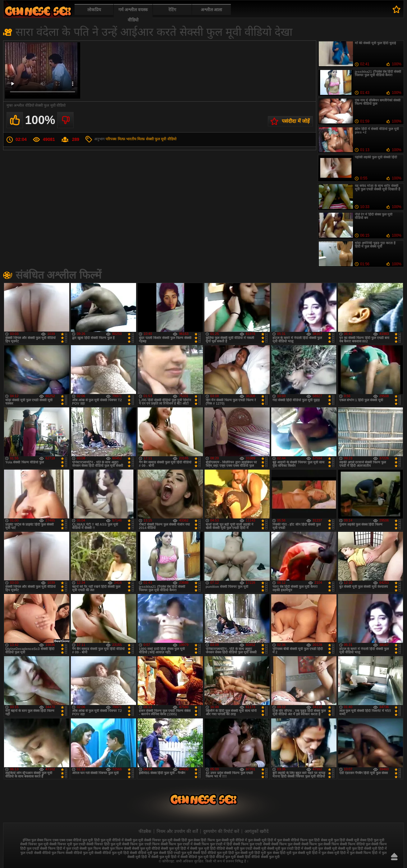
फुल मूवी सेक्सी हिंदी (174, 840)
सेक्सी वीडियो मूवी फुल (144, 853)
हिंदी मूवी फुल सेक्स (267, 853)
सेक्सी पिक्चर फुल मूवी (34, 844)
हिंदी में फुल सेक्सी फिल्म (356, 853)
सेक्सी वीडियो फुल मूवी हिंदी (112, 853)
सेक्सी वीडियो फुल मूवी (80, 853)
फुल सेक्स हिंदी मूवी (38, 11)
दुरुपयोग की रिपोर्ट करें (221, 831)
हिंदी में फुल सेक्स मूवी (326, 853)
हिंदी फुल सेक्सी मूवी (241, 853)
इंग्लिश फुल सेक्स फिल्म (37, 840)
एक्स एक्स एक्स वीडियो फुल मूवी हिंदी (76, 840)
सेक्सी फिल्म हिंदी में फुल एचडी (59, 848)
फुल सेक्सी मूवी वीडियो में (231, 840)
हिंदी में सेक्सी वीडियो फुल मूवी (190, 857)
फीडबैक (145, 831)
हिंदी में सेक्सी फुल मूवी (155, 857)
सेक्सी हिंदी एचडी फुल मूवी (176, 853)
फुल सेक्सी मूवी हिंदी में (262, 840)
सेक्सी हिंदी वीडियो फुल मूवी (210, 853)
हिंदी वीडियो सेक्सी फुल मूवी (262, 857)
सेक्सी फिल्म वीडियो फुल (355, 844)
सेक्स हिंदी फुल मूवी (372, 840)
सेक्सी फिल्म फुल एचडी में (177, 844)
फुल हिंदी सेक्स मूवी (321, 840)
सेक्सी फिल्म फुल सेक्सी (286, 844)
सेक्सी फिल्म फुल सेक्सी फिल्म (320, 844)
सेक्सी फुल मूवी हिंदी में (175, 848)
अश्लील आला (212, 10)
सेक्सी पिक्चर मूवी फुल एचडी (67, 844)
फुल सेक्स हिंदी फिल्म (201, 840)
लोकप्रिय (94, 10)
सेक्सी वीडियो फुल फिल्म (49, 853)
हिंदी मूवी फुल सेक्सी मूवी (295, 853)
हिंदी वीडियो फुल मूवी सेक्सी (227, 857)
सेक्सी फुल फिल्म (90, 848)
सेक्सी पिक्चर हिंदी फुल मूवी (104, 844)
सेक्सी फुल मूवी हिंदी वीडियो (207, 848)
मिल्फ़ (141, 139)
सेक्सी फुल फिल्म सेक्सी (117, 848)
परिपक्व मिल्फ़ (115, 139)
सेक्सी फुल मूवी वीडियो (161, 139)
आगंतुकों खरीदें (256, 831)
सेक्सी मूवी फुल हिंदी (351, 848)
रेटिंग (172, 10)
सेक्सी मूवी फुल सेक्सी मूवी (320, 848)
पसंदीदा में (397, 9)
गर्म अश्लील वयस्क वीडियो (133, 15)
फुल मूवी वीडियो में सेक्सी (116, 840)
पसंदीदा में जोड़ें (296, 121)
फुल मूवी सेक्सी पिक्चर (147, 840)
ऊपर (394, 856)
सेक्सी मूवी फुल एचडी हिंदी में (285, 848)
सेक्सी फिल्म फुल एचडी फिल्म (141, 844)
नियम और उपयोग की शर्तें (177, 831)
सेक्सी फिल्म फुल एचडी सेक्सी (252, 844)
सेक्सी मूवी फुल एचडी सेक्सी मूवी (246, 848)
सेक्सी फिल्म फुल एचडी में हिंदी (213, 844)
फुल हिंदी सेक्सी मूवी (347, 840)
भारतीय (131, 139)
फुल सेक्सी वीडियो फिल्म (292, 840)
